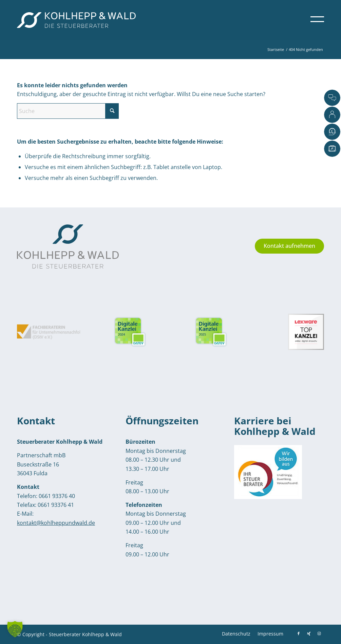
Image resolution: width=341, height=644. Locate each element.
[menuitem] (315, 20)
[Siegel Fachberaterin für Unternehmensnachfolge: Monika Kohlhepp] (49, 332)
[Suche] (68, 111)
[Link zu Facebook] (299, 633)
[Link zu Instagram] (319, 633)
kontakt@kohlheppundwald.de (56, 523)
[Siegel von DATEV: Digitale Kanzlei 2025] (130, 332)
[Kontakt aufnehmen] (289, 246)
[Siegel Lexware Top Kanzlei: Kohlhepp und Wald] (299, 332)
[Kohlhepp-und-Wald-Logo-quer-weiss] (76, 20)
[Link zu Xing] (309, 633)
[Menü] (315, 20)
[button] (15, 629)
